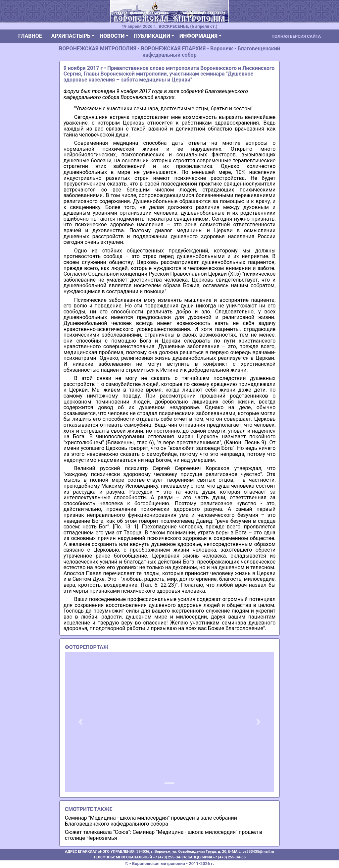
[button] (81, 722)
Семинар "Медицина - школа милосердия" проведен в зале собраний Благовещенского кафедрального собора (151, 821)
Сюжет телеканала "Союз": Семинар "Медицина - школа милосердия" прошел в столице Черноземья (164, 835)
